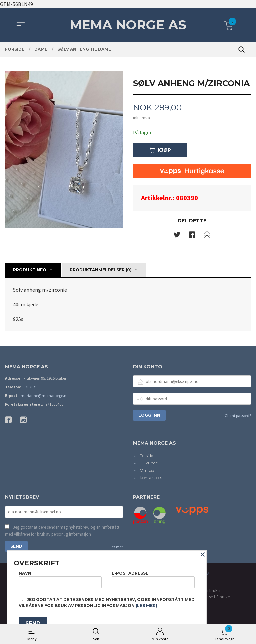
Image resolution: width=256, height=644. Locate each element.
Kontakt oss (151, 477)
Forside (146, 455)
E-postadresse (153, 579)
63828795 (31, 387)
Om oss (147, 470)
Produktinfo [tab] (30, 270)
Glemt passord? (238, 415)
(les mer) (146, 605)
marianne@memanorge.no (44, 395)
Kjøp (160, 150)
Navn (60, 579)
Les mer (116, 547)
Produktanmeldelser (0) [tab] (101, 270)
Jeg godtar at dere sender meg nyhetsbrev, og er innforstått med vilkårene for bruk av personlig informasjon (62, 531)
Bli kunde (149, 463)
